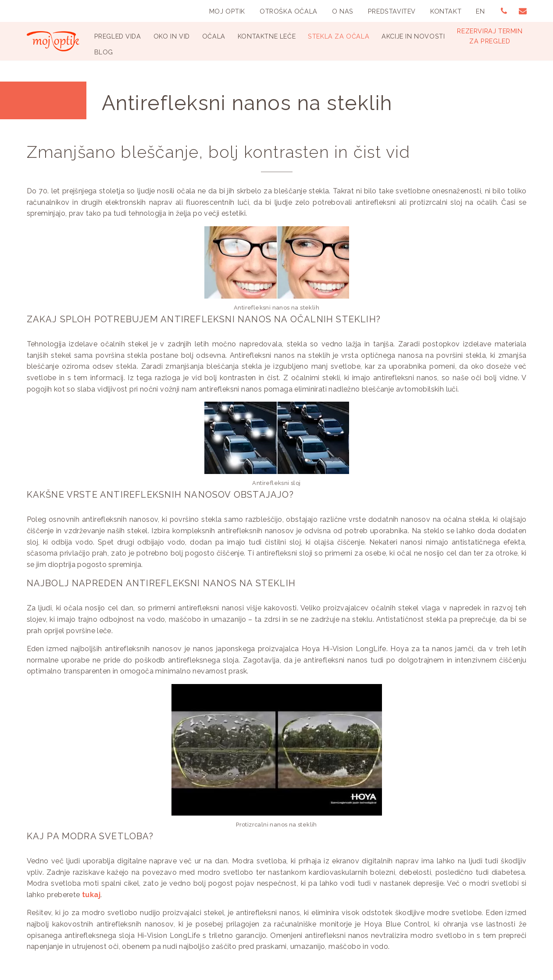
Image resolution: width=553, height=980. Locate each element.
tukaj (91, 895)
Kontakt (446, 11)
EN (480, 11)
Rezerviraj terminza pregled (490, 36)
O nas (343, 11)
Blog (104, 52)
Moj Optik (227, 11)
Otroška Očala (289, 11)
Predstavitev (392, 11)
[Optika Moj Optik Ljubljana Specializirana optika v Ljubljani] (53, 41)
